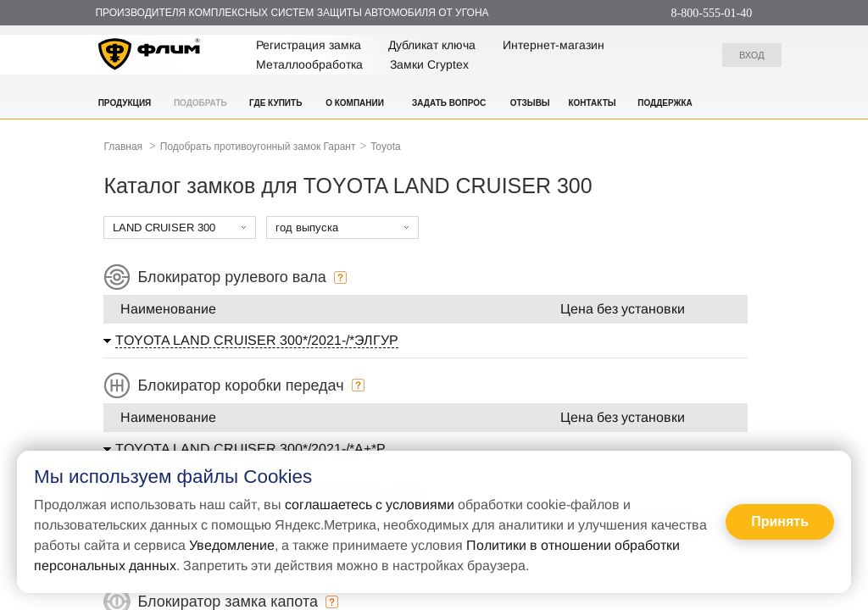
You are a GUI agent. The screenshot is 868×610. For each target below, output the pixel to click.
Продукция (125, 103)
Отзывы (530, 103)
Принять (780, 521)
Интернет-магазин (554, 45)
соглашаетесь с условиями (370, 505)
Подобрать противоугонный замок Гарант (258, 147)
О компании (355, 103)
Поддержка (665, 103)
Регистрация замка (309, 45)
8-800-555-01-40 (712, 13)
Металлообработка (309, 64)
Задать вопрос (449, 103)
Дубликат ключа (432, 45)
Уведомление (232, 545)
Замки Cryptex (429, 64)
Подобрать (200, 103)
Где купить (275, 103)
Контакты (592, 103)
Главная (123, 147)
